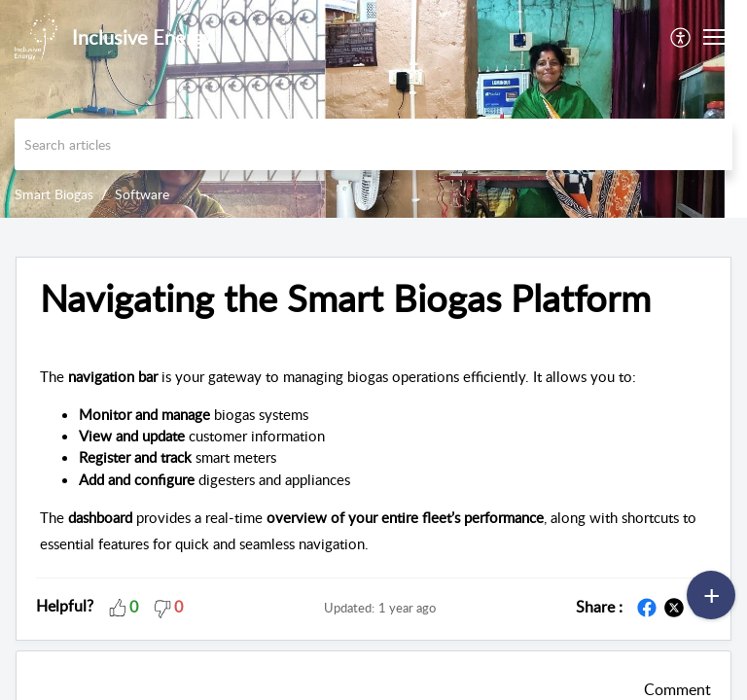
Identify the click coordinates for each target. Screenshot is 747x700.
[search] (373, 144)
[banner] (373, 109)
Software (142, 194)
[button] (681, 37)
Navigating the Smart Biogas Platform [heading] (345, 298)
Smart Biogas (54, 194)
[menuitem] (681, 37)
